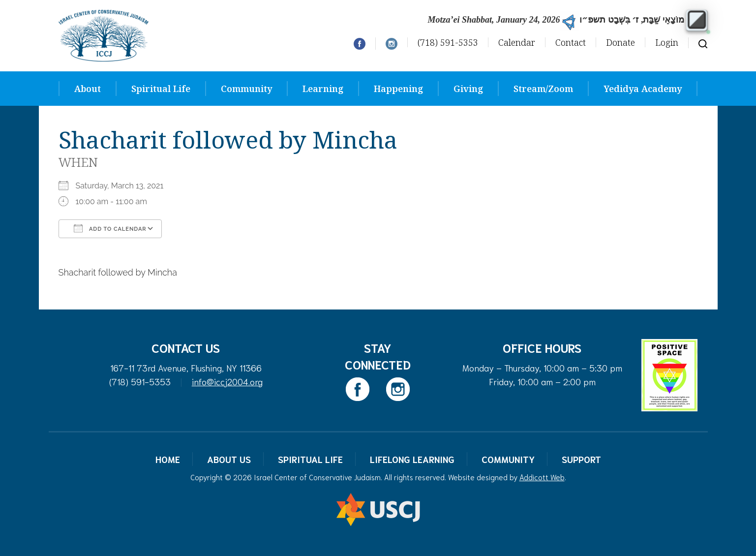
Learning (323, 89)
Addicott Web (542, 477)
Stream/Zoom (543, 89)
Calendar (517, 42)
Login (667, 42)
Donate (620, 42)
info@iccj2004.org (227, 381)
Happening (398, 89)
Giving (468, 89)
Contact (571, 42)
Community (246, 89)
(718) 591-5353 (448, 42)
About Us (229, 459)
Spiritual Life (161, 89)
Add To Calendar (110, 228)
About (88, 89)
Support (581, 459)
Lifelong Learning (412, 459)
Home (168, 459)
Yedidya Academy (643, 89)
